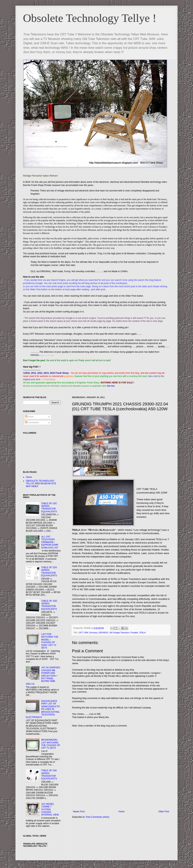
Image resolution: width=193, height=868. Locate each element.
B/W (86, 633)
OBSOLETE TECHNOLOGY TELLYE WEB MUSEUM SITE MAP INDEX (41, 484)
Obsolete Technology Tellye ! (90, 18)
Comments (32, 423)
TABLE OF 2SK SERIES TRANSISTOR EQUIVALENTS (49, 775)
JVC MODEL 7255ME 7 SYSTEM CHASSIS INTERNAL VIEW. (50, 809)
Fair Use (111, 386)
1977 (81, 633)
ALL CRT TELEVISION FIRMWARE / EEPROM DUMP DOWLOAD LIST (50, 542)
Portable (134, 633)
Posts (29, 417)
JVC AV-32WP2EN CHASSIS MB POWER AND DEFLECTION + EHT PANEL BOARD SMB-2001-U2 (43, 676)
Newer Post (79, 812)
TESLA (142, 633)
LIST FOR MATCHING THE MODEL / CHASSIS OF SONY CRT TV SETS (50, 641)
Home (122, 812)
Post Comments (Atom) (98, 817)
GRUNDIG (103, 633)
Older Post (164, 812)
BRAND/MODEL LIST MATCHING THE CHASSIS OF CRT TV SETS (51, 744)
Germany (93, 633)
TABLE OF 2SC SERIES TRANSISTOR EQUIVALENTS (49, 507)
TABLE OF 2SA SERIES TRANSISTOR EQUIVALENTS (49, 571)
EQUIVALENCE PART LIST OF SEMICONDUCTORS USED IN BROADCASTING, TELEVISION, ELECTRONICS (43, 709)
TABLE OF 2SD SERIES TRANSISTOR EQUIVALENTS (49, 605)
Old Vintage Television (119, 633)
